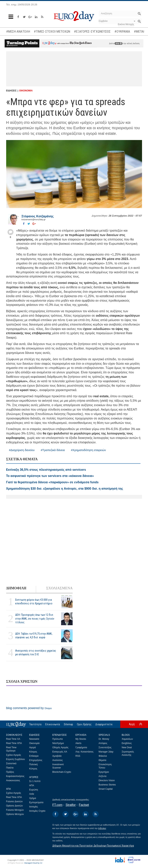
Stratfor (71, 805)
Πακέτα (10, 768)
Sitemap (68, 724)
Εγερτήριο (104, 772)
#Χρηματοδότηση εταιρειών (88, 450)
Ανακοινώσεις (13, 780)
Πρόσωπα (58, 739)
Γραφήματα (81, 747)
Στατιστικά (11, 763)
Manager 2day (106, 752)
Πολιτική (34, 764)
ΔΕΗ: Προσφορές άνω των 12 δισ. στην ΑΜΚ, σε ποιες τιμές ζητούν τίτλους (35, 618)
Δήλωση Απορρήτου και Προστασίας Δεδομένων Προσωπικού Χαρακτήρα (93, 846)
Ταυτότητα (35, 724)
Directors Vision (107, 780)
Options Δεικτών (15, 806)
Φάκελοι (103, 756)
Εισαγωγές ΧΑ (60, 752)
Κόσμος (33, 752)
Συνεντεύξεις (105, 747)
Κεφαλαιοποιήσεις (15, 776)
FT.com (57, 805)
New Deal (127, 747)
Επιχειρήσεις (36, 760)
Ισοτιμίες (34, 807)
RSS (78, 756)
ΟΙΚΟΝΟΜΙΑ (26, 91)
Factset (84, 805)
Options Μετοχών (15, 814)
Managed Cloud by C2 (33, 863)
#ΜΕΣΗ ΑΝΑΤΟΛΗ (18, 31)
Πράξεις (10, 772)
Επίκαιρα (34, 756)
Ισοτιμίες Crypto (37, 811)
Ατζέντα (103, 776)
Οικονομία (34, 743)
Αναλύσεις (58, 760)
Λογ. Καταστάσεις (85, 752)
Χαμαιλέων (127, 739)
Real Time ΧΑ (13, 739)
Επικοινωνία (53, 724)
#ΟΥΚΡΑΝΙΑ (122, 31)
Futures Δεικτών (14, 801)
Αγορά (33, 747)
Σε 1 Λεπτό (35, 781)
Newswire (34, 739)
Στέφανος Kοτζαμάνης (38, 216)
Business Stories (107, 785)
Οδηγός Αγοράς (61, 747)
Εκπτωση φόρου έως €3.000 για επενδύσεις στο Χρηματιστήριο (34, 602)
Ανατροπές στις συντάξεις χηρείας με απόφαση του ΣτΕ (36, 652)
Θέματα (103, 760)
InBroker (102, 828)
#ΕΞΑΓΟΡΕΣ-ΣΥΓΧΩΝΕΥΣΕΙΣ (92, 31)
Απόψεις (103, 743)
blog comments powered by (29, 708)
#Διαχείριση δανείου (22, 450)
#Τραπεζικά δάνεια (53, 450)
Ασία (32, 794)
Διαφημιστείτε (104, 724)
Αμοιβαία (57, 756)
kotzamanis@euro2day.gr (34, 219)
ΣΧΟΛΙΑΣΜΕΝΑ (59, 588)
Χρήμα (33, 798)
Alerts (79, 743)
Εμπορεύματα (36, 802)
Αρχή (132, 724)
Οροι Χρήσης (84, 724)
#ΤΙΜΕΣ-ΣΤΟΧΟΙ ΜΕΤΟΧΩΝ (52, 31)
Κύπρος (33, 769)
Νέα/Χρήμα (58, 743)
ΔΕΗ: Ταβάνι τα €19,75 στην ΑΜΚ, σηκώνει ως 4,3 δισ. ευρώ (34, 636)
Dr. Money (104, 739)
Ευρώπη (34, 790)
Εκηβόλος (127, 743)
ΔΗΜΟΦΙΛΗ (16, 588)
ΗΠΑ (32, 785)
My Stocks (81, 739)
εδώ (119, 43)
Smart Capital (106, 789)
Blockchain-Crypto (62, 772)
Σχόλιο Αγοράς (14, 755)
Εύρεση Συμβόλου (16, 759)
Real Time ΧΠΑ (14, 743)
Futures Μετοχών (15, 810)
